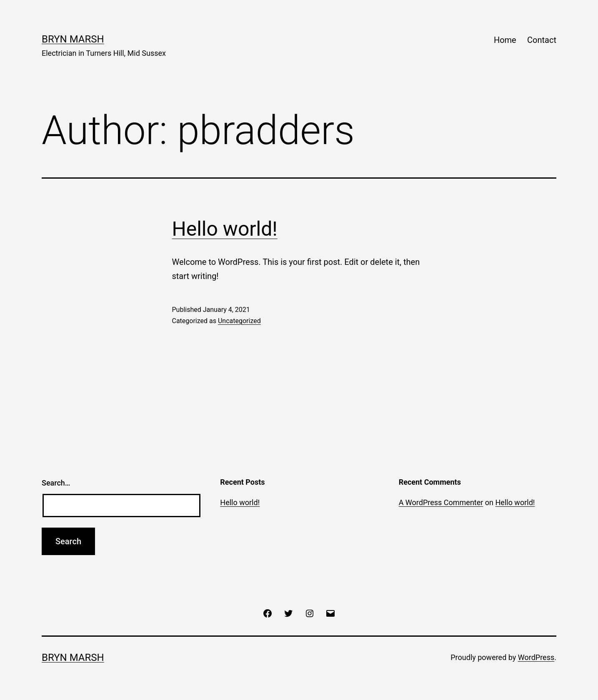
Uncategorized (239, 321)
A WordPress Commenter (441, 502)
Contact (542, 40)
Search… (56, 483)
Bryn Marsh (73, 39)
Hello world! (225, 229)
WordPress (536, 657)
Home (505, 40)
